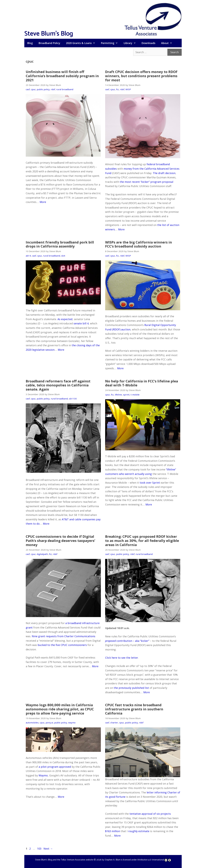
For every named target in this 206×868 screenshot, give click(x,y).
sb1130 (73, 399)
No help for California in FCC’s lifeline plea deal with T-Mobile (142, 383)
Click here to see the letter (122, 658)
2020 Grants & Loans (82, 43)
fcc (118, 89)
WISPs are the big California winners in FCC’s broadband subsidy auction (139, 244)
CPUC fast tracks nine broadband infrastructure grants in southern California (134, 709)
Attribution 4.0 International (154, 860)
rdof (53, 89)
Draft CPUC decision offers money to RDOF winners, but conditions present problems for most (141, 76)
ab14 (28, 256)
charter (114, 723)
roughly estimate (139, 831)
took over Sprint (150, 483)
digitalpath (42, 554)
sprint (126, 395)
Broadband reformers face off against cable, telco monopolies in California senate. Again (58, 385)
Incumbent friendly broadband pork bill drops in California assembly (60, 244)
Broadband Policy (49, 43)
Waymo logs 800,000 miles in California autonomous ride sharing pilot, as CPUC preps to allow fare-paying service (60, 709)
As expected (65, 319)
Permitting (111, 43)
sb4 (63, 256)
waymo (72, 723)
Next (48, 849)
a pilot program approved (55, 767)
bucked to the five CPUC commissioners (62, 645)
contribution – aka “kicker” (127, 641)
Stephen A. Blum (113, 860)
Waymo (43, 775)
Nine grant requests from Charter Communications (64, 636)
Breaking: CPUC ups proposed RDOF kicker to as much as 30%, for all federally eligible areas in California (142, 541)
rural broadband (65, 89)
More (43, 202)
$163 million (113, 831)
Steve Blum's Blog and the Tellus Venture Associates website (64, 860)
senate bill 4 (81, 323)
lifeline (118, 395)
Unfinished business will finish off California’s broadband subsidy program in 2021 (62, 76)
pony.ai (49, 723)
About (168, 43)
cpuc (33, 89)
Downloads (148, 43)
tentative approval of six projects (150, 814)
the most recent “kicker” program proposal (146, 182)
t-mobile (135, 395)
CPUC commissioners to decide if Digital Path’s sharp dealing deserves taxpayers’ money (60, 541)
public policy (43, 89)
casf (28, 89)
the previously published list (131, 688)
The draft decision (164, 173)
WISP (128, 89)
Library (131, 43)
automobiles (32, 723)
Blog (30, 43)
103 (39, 849)
